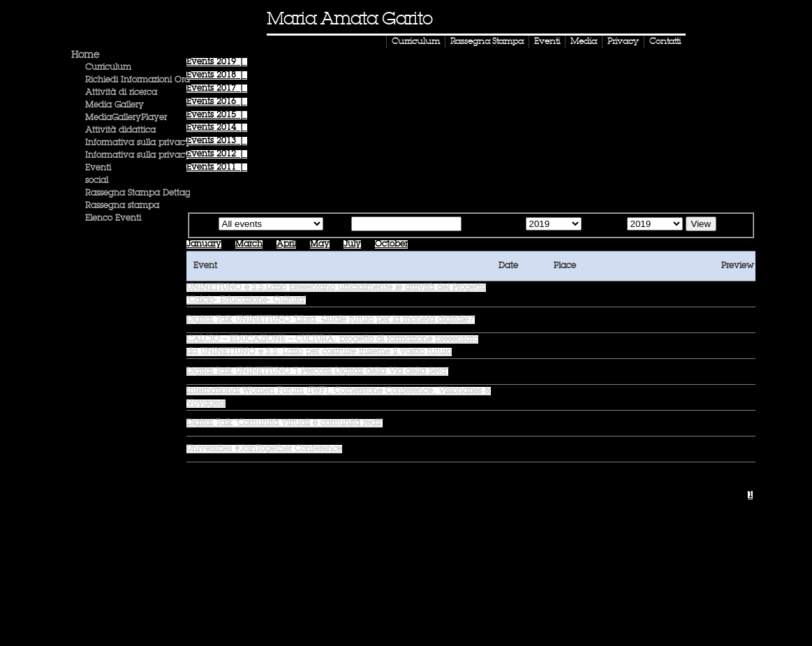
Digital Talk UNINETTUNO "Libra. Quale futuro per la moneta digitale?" (331, 320)
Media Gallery (115, 105)
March (249, 244)
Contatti (665, 42)
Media (584, 42)
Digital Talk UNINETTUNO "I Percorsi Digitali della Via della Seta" (317, 372)
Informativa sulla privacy (138, 143)
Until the (603, 225)
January (204, 244)
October (391, 244)
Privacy (623, 42)
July (352, 244)
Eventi (547, 42)
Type (206, 225)
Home (85, 55)
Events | (217, 62)
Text (340, 225)
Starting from (492, 225)
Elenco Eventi (113, 219)
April (286, 244)
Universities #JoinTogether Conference (264, 449)
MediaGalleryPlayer (126, 118)
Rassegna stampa (122, 206)
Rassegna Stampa (487, 42)
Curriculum (416, 42)
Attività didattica (120, 131)
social (97, 181)
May (320, 244)
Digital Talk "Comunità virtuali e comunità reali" (285, 423)
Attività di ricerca (121, 93)
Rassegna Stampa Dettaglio (142, 193)
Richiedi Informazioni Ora (138, 80)
